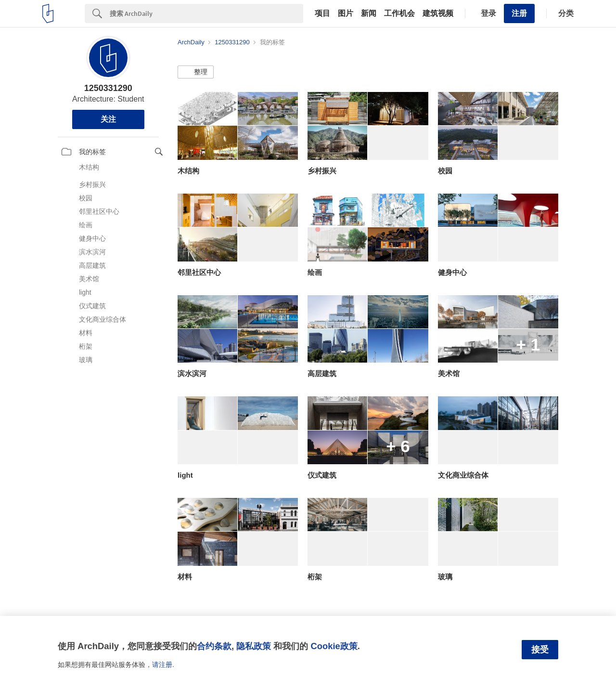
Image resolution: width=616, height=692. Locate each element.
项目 (322, 13)
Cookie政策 (334, 646)
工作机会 (399, 13)
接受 (540, 650)
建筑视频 (438, 13)
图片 (346, 13)
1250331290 (108, 88)
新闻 (369, 13)
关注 (108, 119)
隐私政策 (254, 646)
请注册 (162, 665)
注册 (519, 13)
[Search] (206, 13)
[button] (196, 72)
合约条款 (214, 646)
